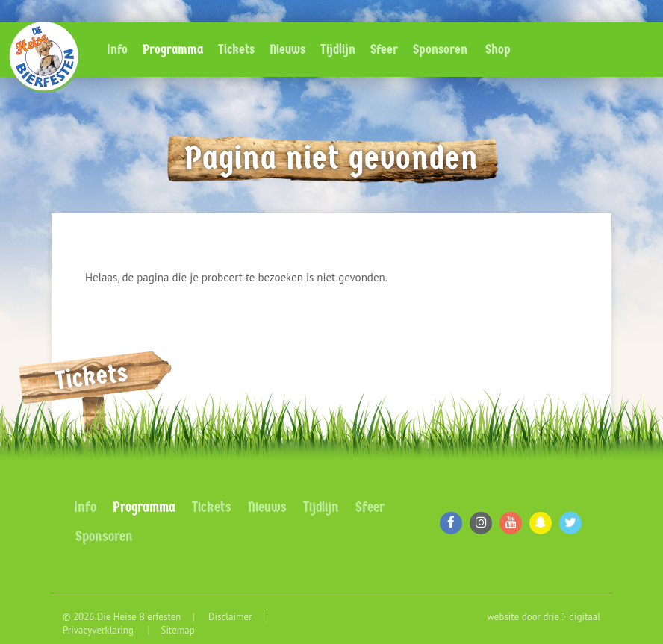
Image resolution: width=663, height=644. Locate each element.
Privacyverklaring (99, 630)
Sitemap (177, 630)
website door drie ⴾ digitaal (544, 617)
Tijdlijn (338, 50)
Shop (498, 50)
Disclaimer (231, 617)
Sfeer (384, 50)
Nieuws (287, 50)
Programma (173, 50)
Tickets (236, 50)
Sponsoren (440, 50)
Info (117, 50)
